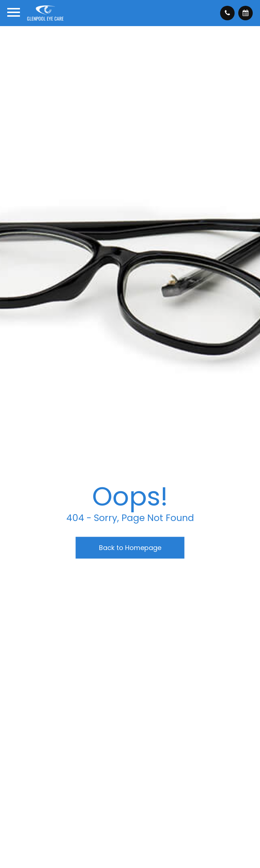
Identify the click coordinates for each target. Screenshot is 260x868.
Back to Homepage (130, 548)
